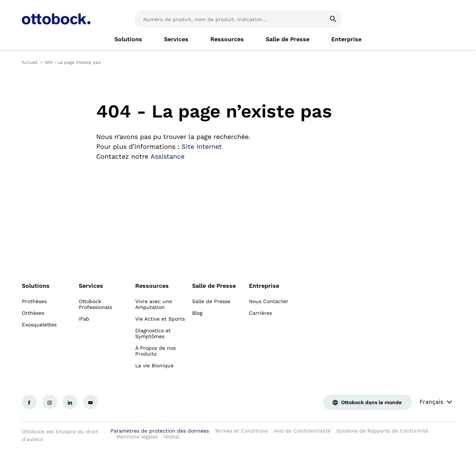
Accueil (30, 62)
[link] (128, 39)
